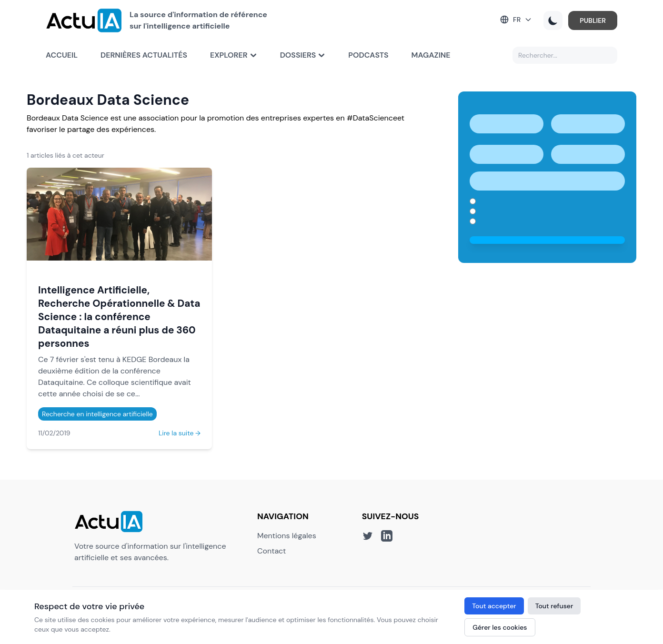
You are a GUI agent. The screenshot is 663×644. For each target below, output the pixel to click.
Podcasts (368, 55)
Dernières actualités (144, 55)
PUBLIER (593, 20)
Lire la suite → (180, 433)
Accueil (62, 55)
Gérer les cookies (500, 627)
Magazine (431, 55)
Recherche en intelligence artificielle (97, 414)
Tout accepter (494, 606)
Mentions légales (287, 536)
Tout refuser (554, 606)
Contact (271, 551)
